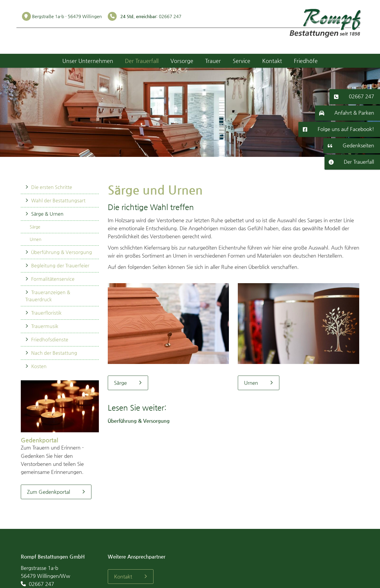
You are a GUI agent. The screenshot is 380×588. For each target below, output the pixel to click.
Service (242, 61)
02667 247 (361, 96)
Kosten (39, 366)
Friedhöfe (306, 61)
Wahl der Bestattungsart (58, 200)
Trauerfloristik (46, 313)
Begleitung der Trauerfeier (60, 265)
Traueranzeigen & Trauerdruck (48, 296)
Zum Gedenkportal (49, 492)
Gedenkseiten (358, 145)
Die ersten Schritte (52, 187)
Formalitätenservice (53, 279)
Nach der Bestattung (54, 353)
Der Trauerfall (359, 162)
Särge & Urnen (47, 214)
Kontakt (272, 61)
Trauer (213, 61)
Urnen (35, 239)
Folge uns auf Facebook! (346, 129)
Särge (35, 227)
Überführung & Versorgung (62, 252)
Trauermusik (45, 326)
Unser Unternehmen (88, 61)
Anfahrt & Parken (354, 113)
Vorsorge (182, 61)
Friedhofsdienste (50, 339)
